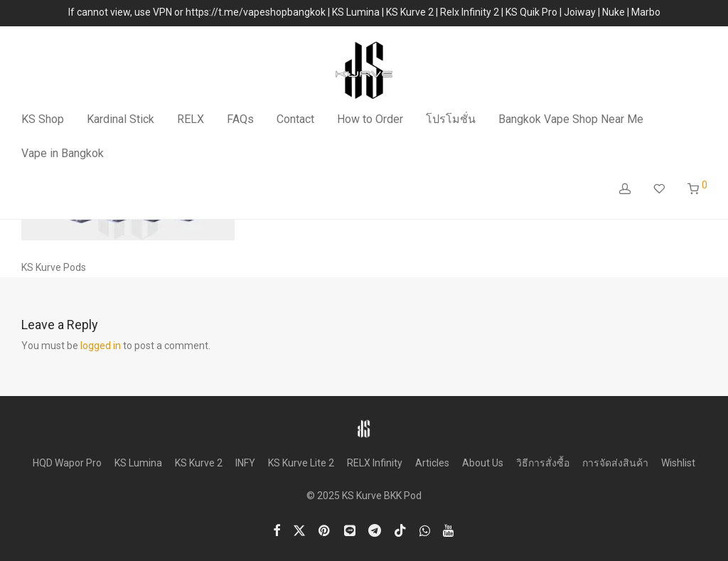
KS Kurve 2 (199, 463)
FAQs (240, 119)
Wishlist (678, 463)
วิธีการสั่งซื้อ (543, 463)
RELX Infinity (375, 463)
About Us (483, 463)
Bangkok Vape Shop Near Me (571, 119)
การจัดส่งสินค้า (615, 463)
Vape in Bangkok (63, 153)
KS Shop (43, 119)
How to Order (370, 119)
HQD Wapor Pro (67, 463)
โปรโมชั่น (451, 119)
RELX (191, 119)
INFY (245, 463)
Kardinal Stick (121, 119)
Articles (432, 463)
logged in (101, 346)
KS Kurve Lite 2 (301, 463)
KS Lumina (138, 463)
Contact (295, 119)
